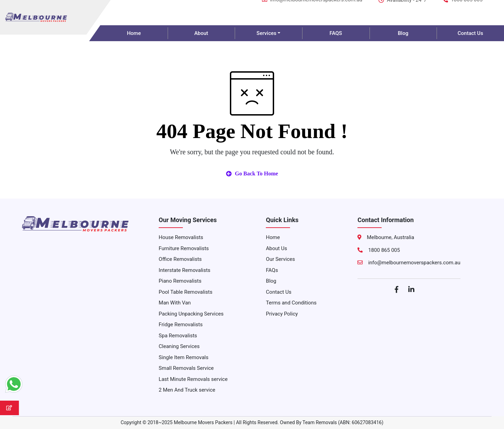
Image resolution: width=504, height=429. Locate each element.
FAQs (272, 270)
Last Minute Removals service (193, 379)
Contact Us (279, 292)
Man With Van (175, 303)
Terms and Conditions (291, 303)
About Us (276, 248)
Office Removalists (180, 259)
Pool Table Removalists (185, 292)
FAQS (336, 33)
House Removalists (181, 237)
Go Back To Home (252, 174)
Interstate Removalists (185, 270)
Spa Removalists (178, 336)
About (201, 33)
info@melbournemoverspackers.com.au (312, 8)
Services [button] (266, 33)
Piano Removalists (180, 281)
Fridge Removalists (181, 325)
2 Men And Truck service (187, 390)
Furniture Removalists (184, 248)
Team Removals (320, 422)
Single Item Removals (184, 357)
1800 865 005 (463, 8)
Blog (403, 33)
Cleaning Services (179, 346)
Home (134, 33)
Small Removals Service (186, 368)
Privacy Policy (282, 314)
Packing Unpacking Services (191, 314)
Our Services (280, 259)
